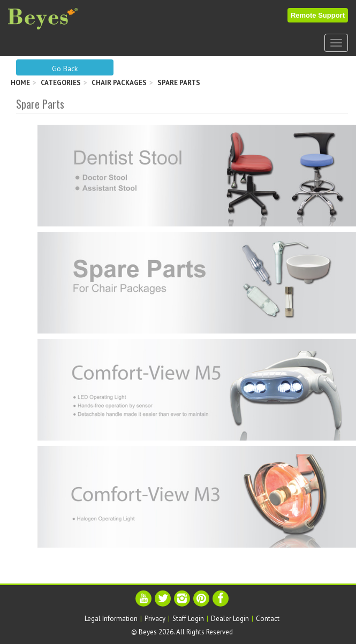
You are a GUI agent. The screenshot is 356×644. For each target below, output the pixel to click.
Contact (268, 619)
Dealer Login (230, 619)
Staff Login (188, 619)
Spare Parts (179, 83)
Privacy (155, 619)
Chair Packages (119, 83)
